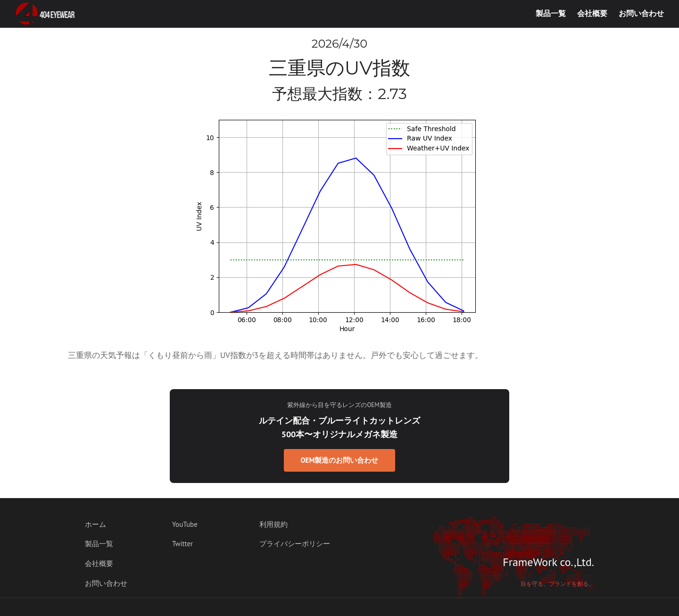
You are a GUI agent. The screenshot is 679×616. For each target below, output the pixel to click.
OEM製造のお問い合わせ (340, 460)
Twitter (182, 544)
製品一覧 (551, 13)
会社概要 (592, 13)
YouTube (185, 524)
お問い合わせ (641, 13)
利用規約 (273, 524)
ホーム (95, 524)
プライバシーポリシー (295, 544)
